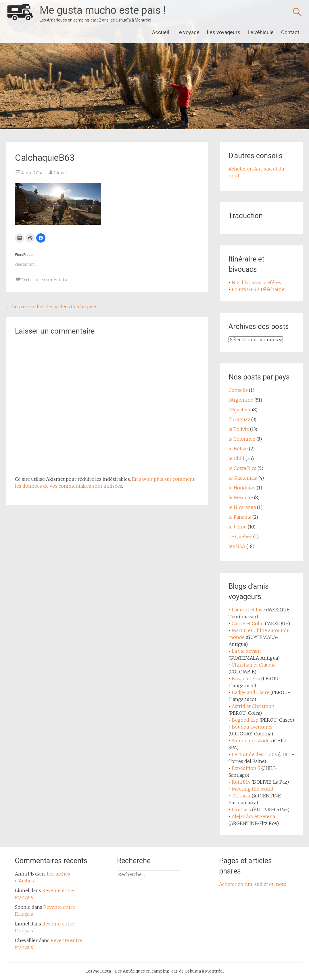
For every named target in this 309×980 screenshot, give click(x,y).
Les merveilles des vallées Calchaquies (52, 307)
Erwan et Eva (246, 679)
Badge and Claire (251, 692)
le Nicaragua (242, 507)
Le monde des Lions (254, 754)
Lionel (61, 173)
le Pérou (238, 527)
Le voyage (188, 32)
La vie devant (246, 651)
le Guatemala (243, 478)
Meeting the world (253, 789)
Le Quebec (240, 537)
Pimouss (241, 809)
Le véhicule (261, 32)
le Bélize (238, 449)
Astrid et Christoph (253, 706)
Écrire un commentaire (45, 280)
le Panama (240, 517)
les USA (237, 546)
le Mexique (241, 497)
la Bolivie (239, 429)
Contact (290, 32)
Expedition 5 (246, 768)
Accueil (161, 32)
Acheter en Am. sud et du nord (253, 884)
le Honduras (242, 488)
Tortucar (241, 796)
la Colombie (242, 439)
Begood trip (245, 720)
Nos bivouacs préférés (256, 282)
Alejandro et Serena (253, 816)
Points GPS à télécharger (259, 289)
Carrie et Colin (248, 623)
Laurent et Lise (248, 610)
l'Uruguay (239, 419)
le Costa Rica (242, 468)
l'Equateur (240, 410)
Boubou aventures (252, 727)
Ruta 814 (241, 782)
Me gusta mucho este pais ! (103, 10)
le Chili (236, 458)
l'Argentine (241, 400)
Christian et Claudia (254, 665)
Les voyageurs (224, 32)
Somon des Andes (252, 741)
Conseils (238, 390)
